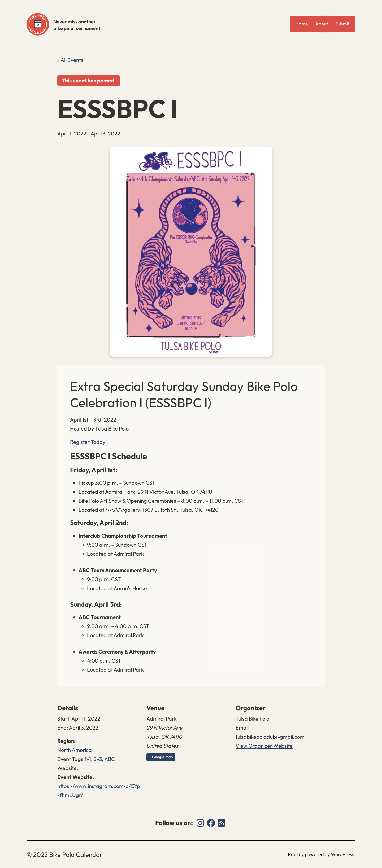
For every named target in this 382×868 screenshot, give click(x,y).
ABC (110, 759)
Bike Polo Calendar (38, 24)
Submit (342, 24)
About (322, 24)
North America (75, 750)
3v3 (98, 759)
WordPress (342, 854)
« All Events (70, 60)
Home (302, 24)
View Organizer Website (264, 746)
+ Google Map (161, 757)
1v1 (88, 759)
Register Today (88, 442)
